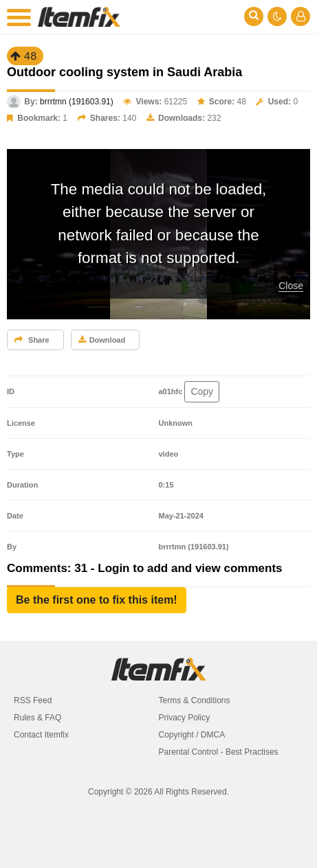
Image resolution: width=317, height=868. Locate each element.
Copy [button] (202, 391)
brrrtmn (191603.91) (77, 102)
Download (102, 340)
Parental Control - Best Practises (219, 752)
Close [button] (291, 286)
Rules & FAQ (37, 718)
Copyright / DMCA (192, 735)
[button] (97, 600)
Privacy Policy (185, 718)
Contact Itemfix (41, 735)
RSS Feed (33, 700)
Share (32, 340)
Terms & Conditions (195, 700)
